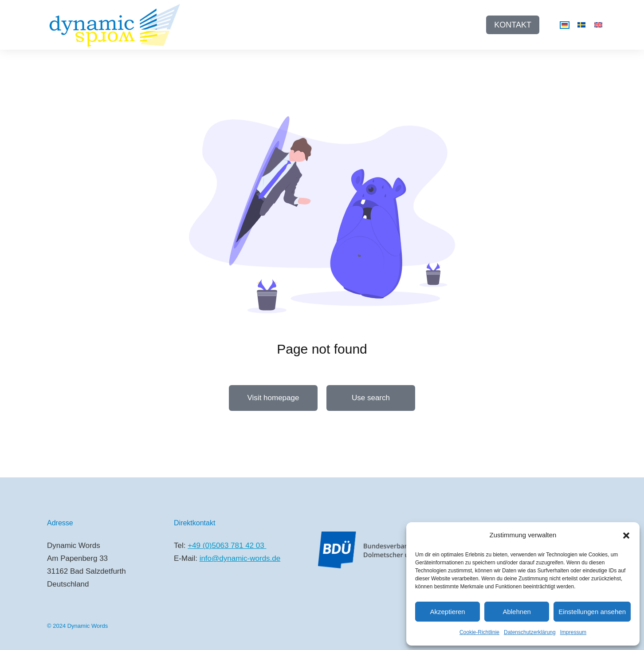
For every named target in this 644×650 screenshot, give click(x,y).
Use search (371, 398)
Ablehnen (516, 612)
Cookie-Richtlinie (479, 632)
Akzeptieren (447, 612)
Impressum (573, 632)
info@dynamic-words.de (240, 558)
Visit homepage (273, 398)
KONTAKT (513, 25)
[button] (626, 536)
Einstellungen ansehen (592, 612)
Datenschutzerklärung (530, 632)
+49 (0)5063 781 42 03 (227, 546)
